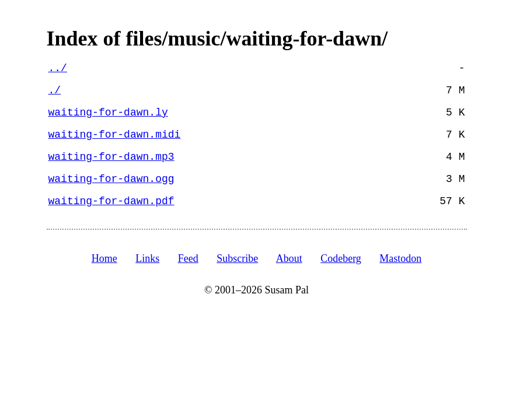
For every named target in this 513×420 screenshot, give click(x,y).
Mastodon (400, 258)
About (289, 258)
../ (58, 68)
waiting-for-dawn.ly (108, 113)
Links (147, 258)
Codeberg (341, 258)
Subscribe (237, 258)
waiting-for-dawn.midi (115, 135)
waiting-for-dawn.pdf (111, 201)
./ (55, 90)
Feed (188, 258)
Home (104, 258)
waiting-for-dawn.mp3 (111, 157)
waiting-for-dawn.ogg (111, 179)
